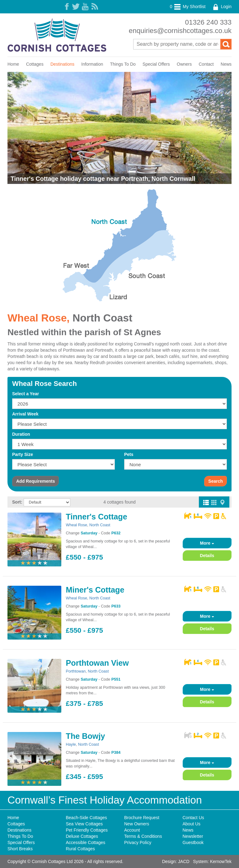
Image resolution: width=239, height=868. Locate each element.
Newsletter (193, 836)
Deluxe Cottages (82, 836)
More (207, 543)
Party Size (23, 454)
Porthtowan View (97, 663)
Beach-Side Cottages (87, 818)
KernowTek (221, 861)
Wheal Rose (77, 525)
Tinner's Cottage (97, 517)
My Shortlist (188, 7)
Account (132, 830)
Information (92, 64)
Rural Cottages (80, 849)
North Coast (102, 318)
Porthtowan (76, 671)
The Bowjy (86, 736)
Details (207, 556)
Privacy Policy (138, 842)
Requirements (35, 481)
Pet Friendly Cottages (87, 830)
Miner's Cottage (95, 590)
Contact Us (193, 818)
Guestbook (193, 842)
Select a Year (26, 394)
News (226, 64)
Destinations (62, 64)
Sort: (17, 502)
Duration (21, 434)
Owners (184, 64)
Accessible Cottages (86, 842)
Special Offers (156, 64)
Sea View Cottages (84, 824)
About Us (192, 824)
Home (13, 64)
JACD (184, 861)
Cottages (35, 64)
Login (222, 7)
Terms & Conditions (143, 836)
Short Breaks (20, 849)
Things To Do (123, 64)
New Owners (137, 824)
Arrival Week (25, 414)
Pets (129, 454)
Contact (206, 64)
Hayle (71, 744)
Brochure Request (142, 818)
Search (216, 481)
